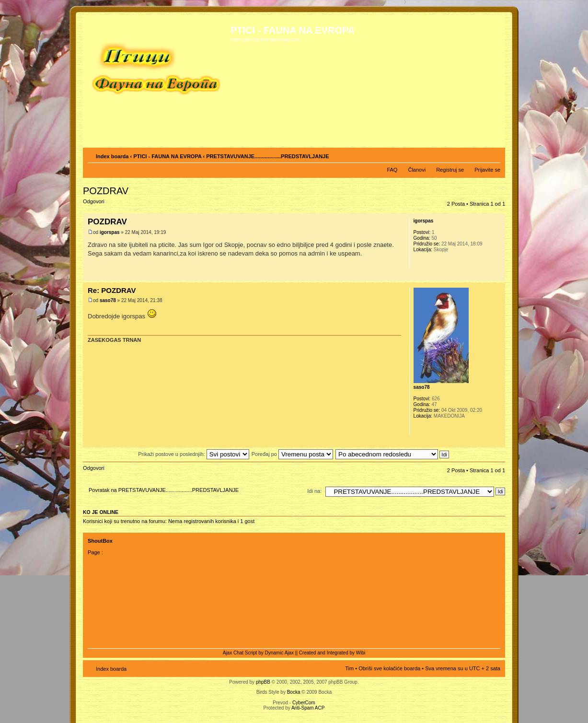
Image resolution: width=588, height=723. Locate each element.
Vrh (498, 276)
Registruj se (450, 170)
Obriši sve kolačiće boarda (389, 668)
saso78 (108, 300)
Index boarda (112, 156)
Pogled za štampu (479, 154)
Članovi (417, 170)
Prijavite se (487, 170)
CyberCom (304, 703)
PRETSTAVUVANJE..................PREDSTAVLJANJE (267, 156)
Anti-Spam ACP (308, 708)
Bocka (294, 692)
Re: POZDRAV (112, 290)
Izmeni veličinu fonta (493, 154)
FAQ (392, 170)
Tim (349, 668)
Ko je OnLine (101, 512)
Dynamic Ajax (280, 653)
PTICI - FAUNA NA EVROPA (167, 156)
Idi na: (314, 491)
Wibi (361, 653)
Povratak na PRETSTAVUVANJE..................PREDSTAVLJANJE (164, 490)
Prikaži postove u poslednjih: (193, 454)
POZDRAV (106, 191)
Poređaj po (292, 454)
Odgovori (106, 204)
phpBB (263, 682)
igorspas (110, 232)
